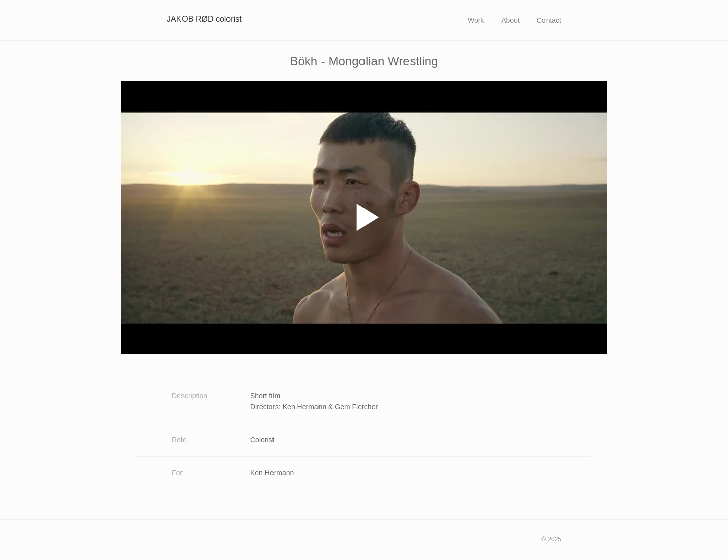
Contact (549, 20)
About (510, 20)
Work (476, 20)
